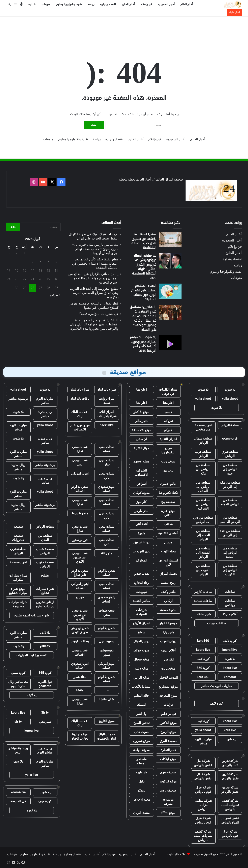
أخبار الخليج (128, 4)
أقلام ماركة (230, 614)
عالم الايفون (168, 484)
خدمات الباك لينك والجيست (107, 736)
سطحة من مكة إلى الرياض (230, 485)
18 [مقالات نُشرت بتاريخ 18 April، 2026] (56, 279)
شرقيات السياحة (142, 612)
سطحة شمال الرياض (203, 441)
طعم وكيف (168, 592)
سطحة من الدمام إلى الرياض (203, 535)
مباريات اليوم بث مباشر (217, 686)
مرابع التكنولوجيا (168, 450)
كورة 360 (203, 668)
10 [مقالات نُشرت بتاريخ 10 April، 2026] (9, 262)
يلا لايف (45, 633)
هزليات (168, 705)
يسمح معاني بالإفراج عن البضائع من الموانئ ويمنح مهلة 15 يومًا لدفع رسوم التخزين (93, 278)
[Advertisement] (124, 30)
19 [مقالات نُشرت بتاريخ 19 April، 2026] (48, 279)
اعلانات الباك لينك (80, 414)
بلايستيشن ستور (107, 652)
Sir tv (45, 713)
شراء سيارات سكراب (18, 578)
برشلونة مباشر (18, 399)
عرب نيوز (168, 470)
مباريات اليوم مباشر (203, 741)
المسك (142, 705)
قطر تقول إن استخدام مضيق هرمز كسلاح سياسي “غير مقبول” (94, 305)
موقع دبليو (142, 668)
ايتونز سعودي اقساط (107, 489)
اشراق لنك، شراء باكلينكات (107, 414)
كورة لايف (230, 641)
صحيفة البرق (168, 741)
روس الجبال (142, 641)
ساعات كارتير (203, 592)
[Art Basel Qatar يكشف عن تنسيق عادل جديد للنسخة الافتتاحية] (170, 240)
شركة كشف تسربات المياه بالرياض (230, 805)
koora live (203, 650)
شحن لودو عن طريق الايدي (80, 630)
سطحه (18, 527)
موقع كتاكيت (168, 781)
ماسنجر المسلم (142, 761)
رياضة (91, 4)
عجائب (168, 524)
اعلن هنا (142, 390)
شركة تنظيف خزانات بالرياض (203, 805)
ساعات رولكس (230, 603)
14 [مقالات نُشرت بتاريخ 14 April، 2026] (32, 271)
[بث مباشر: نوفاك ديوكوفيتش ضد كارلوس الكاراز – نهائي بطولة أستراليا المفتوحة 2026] (170, 261)
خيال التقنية (142, 448)
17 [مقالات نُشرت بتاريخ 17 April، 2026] (9, 271)
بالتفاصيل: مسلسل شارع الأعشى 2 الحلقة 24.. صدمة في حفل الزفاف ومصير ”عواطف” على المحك (143, 318)
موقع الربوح (168, 732)
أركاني (168, 601)
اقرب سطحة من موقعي (203, 427)
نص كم (168, 421)
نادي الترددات (142, 551)
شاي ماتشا (107, 699)
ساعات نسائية (203, 601)
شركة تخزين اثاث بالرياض (230, 763)
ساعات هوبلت (216, 623)
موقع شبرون (142, 741)
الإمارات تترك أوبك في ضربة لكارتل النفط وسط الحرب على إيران (94, 236)
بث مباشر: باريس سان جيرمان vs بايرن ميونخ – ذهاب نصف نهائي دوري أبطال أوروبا (95, 249)
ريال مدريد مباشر (45, 414)
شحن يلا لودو (107, 628)
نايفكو (141, 790)
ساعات (230, 592)
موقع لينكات (168, 759)
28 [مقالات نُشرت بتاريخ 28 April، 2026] (32, 288)
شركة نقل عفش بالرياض (203, 763)
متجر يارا (168, 632)
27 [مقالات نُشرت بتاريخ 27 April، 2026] (40, 288)
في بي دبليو (168, 714)
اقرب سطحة (230, 438)
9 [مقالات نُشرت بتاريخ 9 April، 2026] (17, 262)
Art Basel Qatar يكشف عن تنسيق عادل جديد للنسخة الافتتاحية (144, 241)
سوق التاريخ (107, 721)
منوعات (46, 4)
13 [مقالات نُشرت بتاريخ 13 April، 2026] (40, 271)
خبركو (168, 430)
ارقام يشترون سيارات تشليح (45, 604)
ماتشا (80, 690)
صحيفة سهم (168, 772)
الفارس (168, 659)
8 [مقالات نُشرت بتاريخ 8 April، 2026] (24, 262)
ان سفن (142, 439)
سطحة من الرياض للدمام (230, 502)
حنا (107, 690)
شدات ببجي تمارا (80, 449)
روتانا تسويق (142, 542)
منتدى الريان (142, 813)
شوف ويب (168, 461)
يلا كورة (32, 810)
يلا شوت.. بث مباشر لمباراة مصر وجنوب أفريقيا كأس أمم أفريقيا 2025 (143, 344)
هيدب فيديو (142, 574)
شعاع (141, 632)
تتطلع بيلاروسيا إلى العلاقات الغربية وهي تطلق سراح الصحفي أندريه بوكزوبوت (94, 293)
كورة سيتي (18, 673)
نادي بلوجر (142, 511)
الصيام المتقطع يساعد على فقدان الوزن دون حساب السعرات (144, 292)
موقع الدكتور (168, 723)
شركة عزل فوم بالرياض (203, 790)
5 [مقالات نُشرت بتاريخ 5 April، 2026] (48, 262)
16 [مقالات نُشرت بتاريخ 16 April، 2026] (17, 271)
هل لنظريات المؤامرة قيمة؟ (99, 314)
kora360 (203, 641)
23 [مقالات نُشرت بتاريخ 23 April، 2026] (17, 279)
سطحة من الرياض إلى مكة (203, 469)
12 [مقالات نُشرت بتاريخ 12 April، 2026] (48, 271)
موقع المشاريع (168, 687)
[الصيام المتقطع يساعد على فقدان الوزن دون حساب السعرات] (170, 291)
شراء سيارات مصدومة (18, 604)
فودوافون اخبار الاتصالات (80, 427)
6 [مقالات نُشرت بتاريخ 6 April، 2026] (40, 262)
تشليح (45, 575)
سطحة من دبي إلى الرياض (203, 520)
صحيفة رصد (168, 790)
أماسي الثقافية (168, 533)
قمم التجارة (168, 750)
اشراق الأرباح (141, 623)
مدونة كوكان (142, 493)
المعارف (141, 560)
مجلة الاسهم (142, 461)
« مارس (55, 295)
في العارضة (18, 801)
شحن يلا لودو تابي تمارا (80, 573)
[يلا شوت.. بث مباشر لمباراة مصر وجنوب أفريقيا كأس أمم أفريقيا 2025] (170, 343)
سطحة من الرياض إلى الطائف (203, 487)
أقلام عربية (168, 650)
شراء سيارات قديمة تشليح (32, 615)
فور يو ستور (80, 540)
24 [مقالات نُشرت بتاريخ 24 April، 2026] (9, 279)
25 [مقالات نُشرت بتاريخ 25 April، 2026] (56, 288)
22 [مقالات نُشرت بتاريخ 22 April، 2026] (25, 279)
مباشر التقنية (141, 601)
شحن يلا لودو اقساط (80, 489)
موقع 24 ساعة (141, 430)
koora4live (230, 650)
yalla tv (45, 646)
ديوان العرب (168, 641)
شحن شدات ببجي (107, 613)
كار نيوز (141, 502)
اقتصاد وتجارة (108, 4)
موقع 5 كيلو (141, 412)
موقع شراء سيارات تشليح (18, 591)
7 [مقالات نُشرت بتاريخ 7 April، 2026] (33, 262)
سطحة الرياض (230, 425)
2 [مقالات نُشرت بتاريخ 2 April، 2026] (17, 253)
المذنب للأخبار (168, 678)
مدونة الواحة (141, 750)
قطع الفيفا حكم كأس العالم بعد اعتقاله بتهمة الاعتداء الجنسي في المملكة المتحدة (95, 263)
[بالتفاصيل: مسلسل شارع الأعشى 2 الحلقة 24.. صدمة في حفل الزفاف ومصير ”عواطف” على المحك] (170, 312)
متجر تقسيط (80, 513)
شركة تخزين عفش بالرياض (230, 776)
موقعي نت (168, 668)
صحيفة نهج (168, 502)
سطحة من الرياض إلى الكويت (230, 570)
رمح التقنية (168, 583)
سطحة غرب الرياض (203, 454)
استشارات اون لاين (168, 562)
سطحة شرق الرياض (230, 454)
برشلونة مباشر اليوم (18, 750)
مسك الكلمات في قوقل (168, 392)
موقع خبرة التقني (168, 513)
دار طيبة (142, 772)
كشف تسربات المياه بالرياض (230, 820)
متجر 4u (106, 553)
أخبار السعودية (166, 4)
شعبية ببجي (107, 641)
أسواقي (141, 484)
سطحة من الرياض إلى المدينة (230, 553)
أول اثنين (141, 714)
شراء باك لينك (107, 390)
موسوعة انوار (168, 623)
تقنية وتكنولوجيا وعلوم (69, 4)
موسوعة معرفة (168, 802)
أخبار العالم (187, 4)
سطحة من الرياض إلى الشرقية (203, 504)
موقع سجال (141, 659)
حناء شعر (80, 677)
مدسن (168, 542)
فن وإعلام (146, 4)
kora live (230, 730)
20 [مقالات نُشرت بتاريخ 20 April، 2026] (40, 279)
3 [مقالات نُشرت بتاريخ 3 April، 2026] (9, 253)
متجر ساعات (203, 614)
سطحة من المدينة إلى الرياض (203, 553)
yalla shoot (230, 399)
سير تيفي (45, 722)
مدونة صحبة (168, 610)
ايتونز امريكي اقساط (80, 586)
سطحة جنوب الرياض (45, 564)
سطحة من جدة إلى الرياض (230, 533)
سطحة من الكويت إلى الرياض (203, 570)
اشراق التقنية (168, 439)
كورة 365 (45, 673)
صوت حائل (141, 732)
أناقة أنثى (141, 524)
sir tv (18, 722)
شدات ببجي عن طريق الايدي (80, 557)
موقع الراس (141, 678)
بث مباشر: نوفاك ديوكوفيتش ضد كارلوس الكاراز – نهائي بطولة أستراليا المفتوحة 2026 (144, 267)
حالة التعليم (141, 696)
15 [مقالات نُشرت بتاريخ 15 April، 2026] (25, 271)
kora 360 (203, 677)
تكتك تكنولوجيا (168, 493)
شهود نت (142, 592)
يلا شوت (230, 390)
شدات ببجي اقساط (107, 449)
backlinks (107, 425)
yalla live (32, 775)
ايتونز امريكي (80, 473)
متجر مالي (142, 421)
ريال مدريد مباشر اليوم (45, 750)
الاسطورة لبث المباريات (32, 655)
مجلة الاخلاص (142, 799)
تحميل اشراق (168, 574)
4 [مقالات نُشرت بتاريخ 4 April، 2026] (56, 262)
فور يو (80, 597)
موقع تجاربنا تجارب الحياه (80, 736)
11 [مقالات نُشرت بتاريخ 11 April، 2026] (56, 271)
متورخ (141, 533)
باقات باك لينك (80, 399)
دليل (142, 781)
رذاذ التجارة (142, 583)
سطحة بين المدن (45, 538)
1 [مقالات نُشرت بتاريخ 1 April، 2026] (24, 253)
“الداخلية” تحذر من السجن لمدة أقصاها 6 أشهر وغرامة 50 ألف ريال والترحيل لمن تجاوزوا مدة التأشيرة (94, 324)
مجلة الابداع (168, 551)
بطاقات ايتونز (80, 641)
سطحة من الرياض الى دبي (230, 520)
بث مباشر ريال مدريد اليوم (18, 684)
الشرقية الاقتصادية (142, 473)
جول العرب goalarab (45, 684)
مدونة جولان (142, 650)
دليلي (168, 412)
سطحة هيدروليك (18, 538)
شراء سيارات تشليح (45, 591)
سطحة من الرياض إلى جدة (230, 469)
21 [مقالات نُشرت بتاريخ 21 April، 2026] (32, 279)
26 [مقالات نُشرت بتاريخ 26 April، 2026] (48, 288)
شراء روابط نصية (107, 401)
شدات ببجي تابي (80, 462)
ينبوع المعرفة (168, 696)
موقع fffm (168, 813)
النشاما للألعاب (142, 687)
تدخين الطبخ (141, 723)
